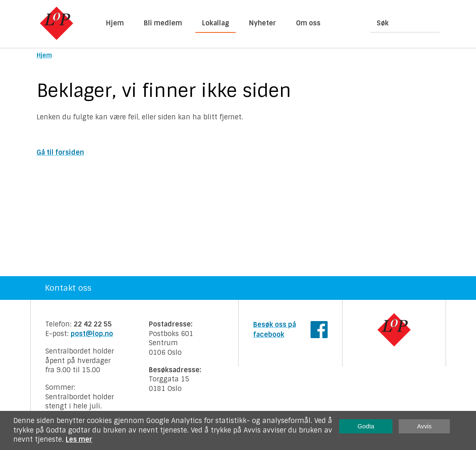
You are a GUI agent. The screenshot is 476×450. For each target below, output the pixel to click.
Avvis (424, 426)
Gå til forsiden (60, 152)
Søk (383, 23)
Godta (366, 426)
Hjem (115, 23)
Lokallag (216, 23)
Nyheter (263, 23)
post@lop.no (92, 334)
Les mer (79, 439)
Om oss (308, 23)
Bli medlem (163, 23)
